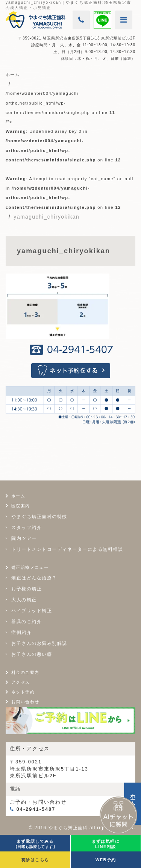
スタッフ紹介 (27, 527)
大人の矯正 (24, 600)
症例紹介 (21, 632)
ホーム (18, 496)
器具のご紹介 (27, 622)
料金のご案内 (25, 672)
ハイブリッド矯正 (32, 611)
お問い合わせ (25, 702)
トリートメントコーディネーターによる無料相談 (67, 549)
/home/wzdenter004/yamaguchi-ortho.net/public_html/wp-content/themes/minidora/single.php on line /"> (70, 150)
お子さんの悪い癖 (32, 654)
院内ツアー (24, 538)
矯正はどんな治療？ (34, 578)
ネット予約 (23, 692)
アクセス (21, 682)
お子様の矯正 (27, 589)
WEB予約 (106, 860)
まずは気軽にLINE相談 (106, 844)
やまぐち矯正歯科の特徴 (39, 517)
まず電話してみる (35, 844)
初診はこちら (35, 860)
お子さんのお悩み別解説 (39, 643)
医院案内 (21, 506)
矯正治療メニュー (30, 567)
